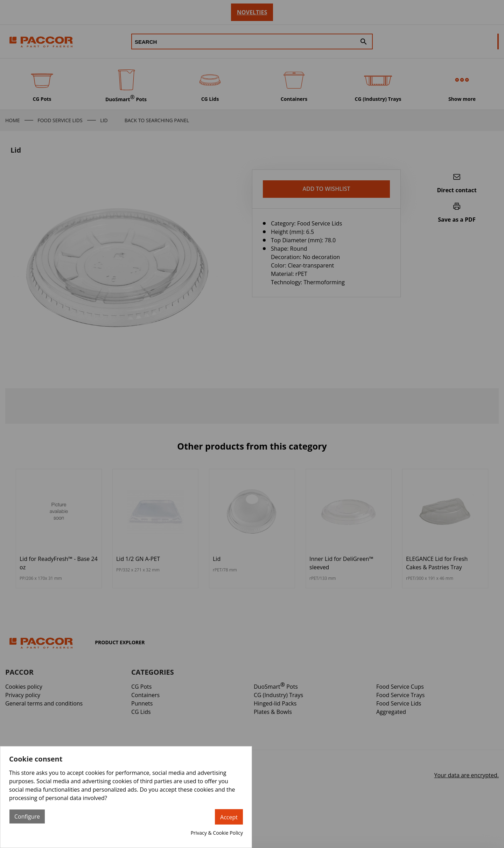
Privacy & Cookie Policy (217, 833)
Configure (27, 816)
